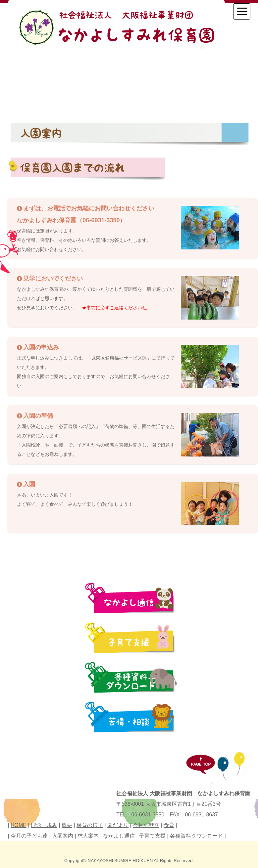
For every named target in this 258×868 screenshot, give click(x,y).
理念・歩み (44, 825)
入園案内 (63, 836)
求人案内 (88, 836)
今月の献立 (146, 825)
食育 (169, 825)
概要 (67, 825)
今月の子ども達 (29, 836)
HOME (19, 825)
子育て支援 (152, 836)
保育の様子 (90, 825)
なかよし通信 (119, 836)
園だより (118, 825)
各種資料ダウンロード (196, 836)
